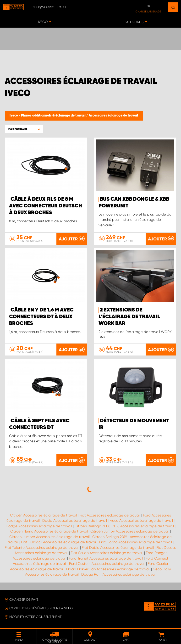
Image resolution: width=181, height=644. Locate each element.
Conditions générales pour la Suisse (42, 608)
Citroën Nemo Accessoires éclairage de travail (49, 531)
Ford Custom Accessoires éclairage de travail (107, 564)
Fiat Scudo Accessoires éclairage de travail (107, 553)
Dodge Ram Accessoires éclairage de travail (119, 574)
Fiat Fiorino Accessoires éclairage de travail (136, 542)
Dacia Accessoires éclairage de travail (75, 521)
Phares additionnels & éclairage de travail (54, 116)
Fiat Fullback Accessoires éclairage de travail (59, 542)
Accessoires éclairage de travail (113, 116)
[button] (24, 129)
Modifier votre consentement (36, 617)
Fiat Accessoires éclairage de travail (110, 515)
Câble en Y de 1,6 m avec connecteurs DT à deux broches (41, 317)
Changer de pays (24, 600)
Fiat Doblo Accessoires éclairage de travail (118, 548)
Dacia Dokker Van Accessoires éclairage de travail (108, 569)
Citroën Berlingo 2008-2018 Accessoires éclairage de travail (124, 526)
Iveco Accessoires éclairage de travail (141, 521)
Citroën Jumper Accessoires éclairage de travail (49, 537)
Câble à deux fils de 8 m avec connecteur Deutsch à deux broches (46, 206)
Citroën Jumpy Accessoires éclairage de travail (130, 531)
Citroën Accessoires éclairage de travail (43, 515)
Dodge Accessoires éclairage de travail (39, 526)
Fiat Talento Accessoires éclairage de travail (42, 548)
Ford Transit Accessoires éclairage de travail (106, 558)
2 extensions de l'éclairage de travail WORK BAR (129, 317)
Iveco (14, 116)
